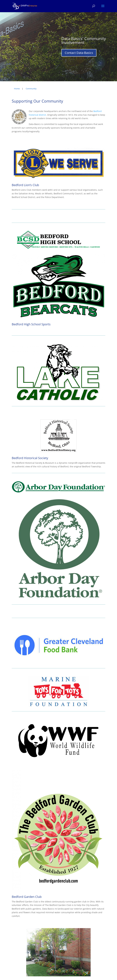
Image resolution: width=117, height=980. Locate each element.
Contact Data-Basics (79, 53)
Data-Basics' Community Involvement (84, 40)
